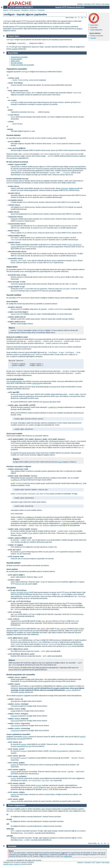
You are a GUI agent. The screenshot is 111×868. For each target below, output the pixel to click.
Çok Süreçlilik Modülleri (15, 379)
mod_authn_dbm (43, 629)
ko (82, 18)
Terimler (98, 4)
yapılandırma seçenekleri (18, 734)
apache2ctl (77, 245)
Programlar (41, 10)
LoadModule (52, 407)
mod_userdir (52, 788)
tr (86, 18)
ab (12, 701)
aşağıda (15, 49)
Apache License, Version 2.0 (12, 864)
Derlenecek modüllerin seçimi (17, 337)
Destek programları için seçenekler (22, 65)
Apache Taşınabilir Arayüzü (20, 592)
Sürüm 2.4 (33, 10)
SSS (93, 4)
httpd (69, 245)
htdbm (13, 711)
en (76, 18)
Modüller (80, 4)
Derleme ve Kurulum (97, 35)
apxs (60, 462)
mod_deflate (47, 621)
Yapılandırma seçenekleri (19, 57)
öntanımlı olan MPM (49, 402)
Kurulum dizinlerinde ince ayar (17, 179)
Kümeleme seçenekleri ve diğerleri (19, 466)
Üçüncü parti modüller (14, 434)
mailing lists (68, 856)
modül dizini (36, 383)
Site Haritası (106, 4)
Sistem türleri (15, 61)
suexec (13, 247)
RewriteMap (80, 629)
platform (80, 29)
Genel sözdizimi (12, 302)
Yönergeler (87, 4)
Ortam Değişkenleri (96, 30)
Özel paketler (11, 588)
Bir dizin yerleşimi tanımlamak (17, 162)
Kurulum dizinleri (16, 59)
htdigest (14, 716)
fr (79, 18)
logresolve (15, 726)
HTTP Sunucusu (15, 10)
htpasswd (64, 188)
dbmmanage (73, 188)
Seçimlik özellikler (17, 63)
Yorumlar (93, 38)
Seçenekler (94, 27)
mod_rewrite (62, 629)
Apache (6, 10)
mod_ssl (14, 614)
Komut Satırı (94, 25)
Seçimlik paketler (14, 563)
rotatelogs (15, 731)
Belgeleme (25, 10)
